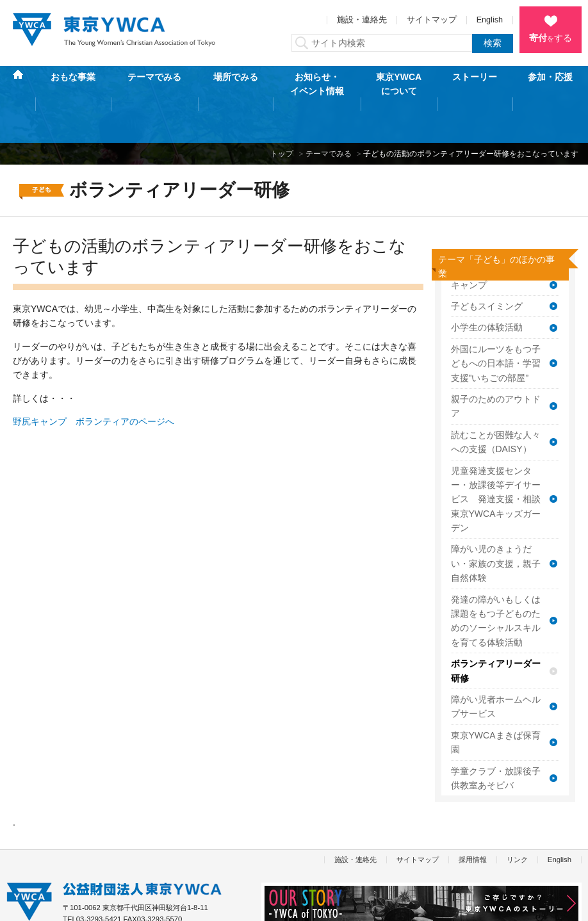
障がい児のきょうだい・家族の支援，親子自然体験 (496, 523)
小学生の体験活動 (487, 287)
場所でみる (236, 84)
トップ (282, 112)
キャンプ (469, 244)
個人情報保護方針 (35, 904)
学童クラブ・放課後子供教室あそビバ (496, 737)
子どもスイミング (487, 266)
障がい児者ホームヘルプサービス (496, 666)
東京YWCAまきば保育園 (496, 702)
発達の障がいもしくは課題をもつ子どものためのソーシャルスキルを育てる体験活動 (496, 580)
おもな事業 (73, 84)
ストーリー (475, 84)
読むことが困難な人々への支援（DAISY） (496, 402)
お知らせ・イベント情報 (317, 84)
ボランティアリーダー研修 (496, 630)
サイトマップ (432, 20)
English (490, 20)
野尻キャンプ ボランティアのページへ (94, 381)
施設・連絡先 (362, 20)
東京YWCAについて (399, 84)
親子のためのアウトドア (496, 366)
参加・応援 (550, 84)
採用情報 (473, 819)
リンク (517, 819)
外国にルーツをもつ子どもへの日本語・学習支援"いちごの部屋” (496, 323)
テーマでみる (154, 84)
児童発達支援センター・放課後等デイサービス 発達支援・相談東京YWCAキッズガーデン (496, 459)
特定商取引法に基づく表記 (125, 904)
